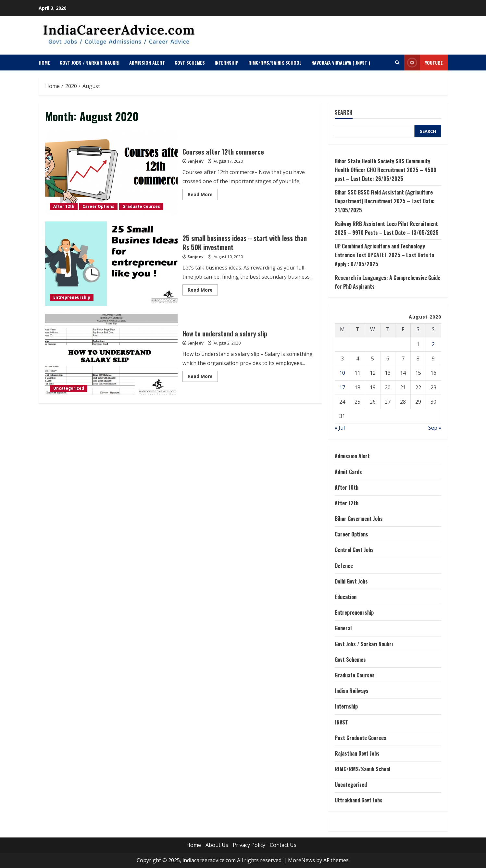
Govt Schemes (190, 63)
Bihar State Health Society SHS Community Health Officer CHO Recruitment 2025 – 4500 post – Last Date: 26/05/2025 (386, 170)
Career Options (98, 206)
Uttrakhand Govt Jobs (359, 800)
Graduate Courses (141, 206)
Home (44, 63)
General (343, 628)
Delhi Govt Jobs (351, 581)
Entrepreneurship (72, 297)
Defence (344, 566)
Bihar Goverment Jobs (359, 519)
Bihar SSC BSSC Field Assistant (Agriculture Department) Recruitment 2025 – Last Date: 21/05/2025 (385, 201)
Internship (227, 63)
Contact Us (283, 845)
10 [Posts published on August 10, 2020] (342, 373)
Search (344, 113)
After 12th (64, 206)
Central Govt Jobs (354, 550)
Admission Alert (147, 63)
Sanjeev (195, 161)
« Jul (340, 428)
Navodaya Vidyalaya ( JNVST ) (341, 63)
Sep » (435, 428)
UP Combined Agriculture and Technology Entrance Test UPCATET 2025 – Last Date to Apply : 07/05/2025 (384, 255)
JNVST (341, 722)
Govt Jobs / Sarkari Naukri (90, 63)
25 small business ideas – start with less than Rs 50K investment (112, 264)
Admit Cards (348, 472)
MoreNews (301, 860)
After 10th (347, 487)
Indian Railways (352, 691)
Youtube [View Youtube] (424, 63)
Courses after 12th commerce (112, 173)
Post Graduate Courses (361, 738)
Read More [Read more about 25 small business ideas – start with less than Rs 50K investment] (203, 291)
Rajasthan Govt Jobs (357, 753)
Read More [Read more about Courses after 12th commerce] (203, 195)
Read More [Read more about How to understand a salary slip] (203, 377)
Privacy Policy (249, 845)
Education (346, 597)
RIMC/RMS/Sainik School (275, 63)
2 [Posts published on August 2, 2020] (433, 344)
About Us (217, 845)
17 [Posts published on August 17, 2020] (342, 387)
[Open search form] (397, 63)
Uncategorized (69, 388)
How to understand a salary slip (112, 355)
